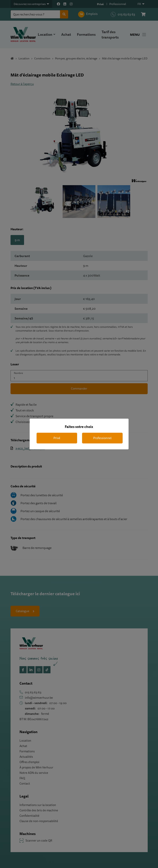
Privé (57, 438)
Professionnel (102, 438)
